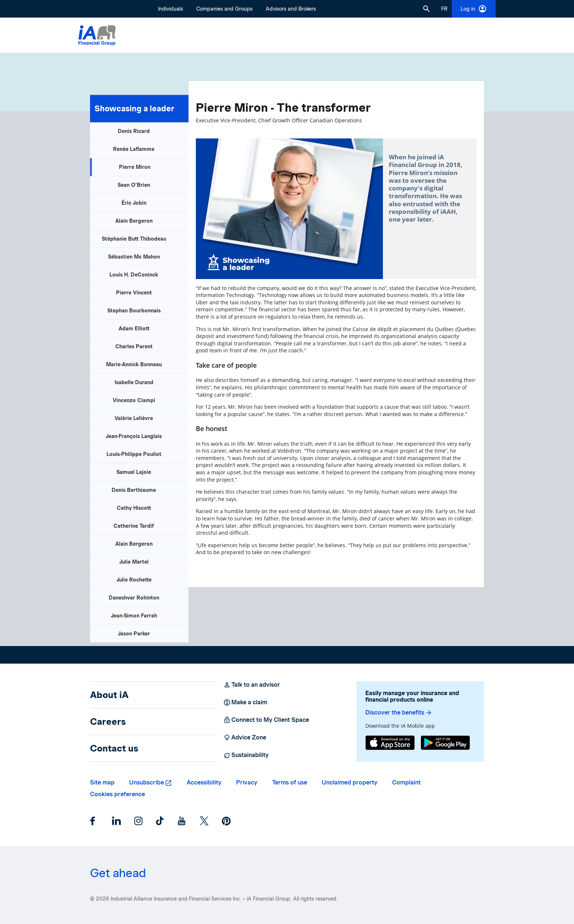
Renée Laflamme (134, 149)
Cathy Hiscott (134, 508)
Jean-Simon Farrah (134, 616)
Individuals (171, 9)
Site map (102, 782)
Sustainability (246, 755)
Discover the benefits (399, 713)
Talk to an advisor (252, 685)
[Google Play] (445, 744)
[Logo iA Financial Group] (97, 35)
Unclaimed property (350, 782)
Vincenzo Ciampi (134, 400)
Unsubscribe (147, 782)
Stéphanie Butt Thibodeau (134, 239)
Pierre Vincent (134, 293)
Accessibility (204, 782)
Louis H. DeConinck (134, 275)
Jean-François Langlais (134, 436)
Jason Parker (134, 634)
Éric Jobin (134, 203)
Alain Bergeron (134, 221)
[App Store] (390, 744)
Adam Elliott (134, 329)
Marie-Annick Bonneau (134, 364)
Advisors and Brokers (291, 9)
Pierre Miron (135, 167)
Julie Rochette (134, 580)
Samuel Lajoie (134, 472)
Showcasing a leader (134, 108)
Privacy (247, 782)
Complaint (406, 782)
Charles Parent (134, 346)
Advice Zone (245, 738)
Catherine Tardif (134, 526)
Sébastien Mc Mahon (134, 257)
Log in (474, 9)
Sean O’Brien (134, 185)
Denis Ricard (134, 131)
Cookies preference (118, 794)
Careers (108, 721)
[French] (444, 9)
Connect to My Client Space (266, 720)
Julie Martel (134, 562)
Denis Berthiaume (134, 490)
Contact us (114, 748)
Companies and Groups (224, 9)
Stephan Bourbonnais (134, 311)
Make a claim (245, 702)
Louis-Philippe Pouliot (134, 454)
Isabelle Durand (134, 382)
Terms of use (290, 782)
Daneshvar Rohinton (134, 598)
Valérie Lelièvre (134, 418)
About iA (109, 695)
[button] (426, 9)
